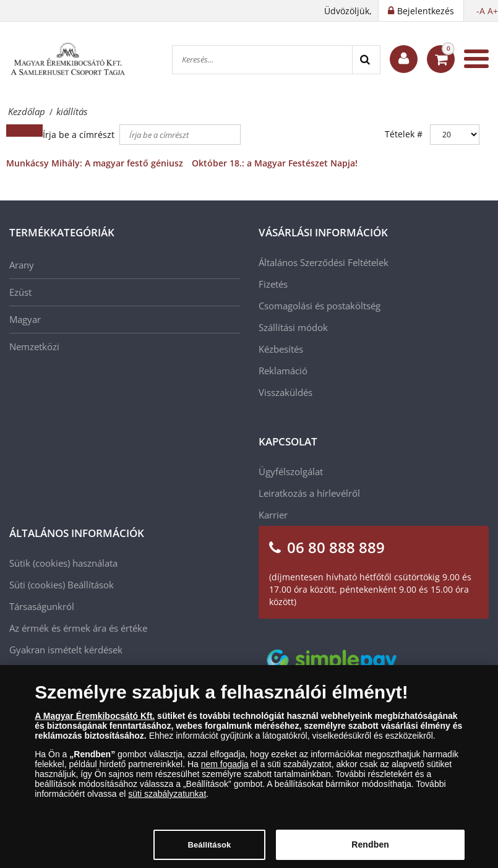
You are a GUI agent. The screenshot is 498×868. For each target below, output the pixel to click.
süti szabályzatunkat (167, 797)
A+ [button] (493, 11)
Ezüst (20, 292)
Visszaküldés (285, 392)
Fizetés (273, 284)
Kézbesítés (281, 349)
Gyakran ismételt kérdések (66, 650)
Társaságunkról (42, 606)
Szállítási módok (293, 327)
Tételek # (404, 134)
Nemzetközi (34, 346)
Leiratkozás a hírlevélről (309, 493)
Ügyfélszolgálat (291, 471)
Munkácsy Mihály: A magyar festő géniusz (95, 163)
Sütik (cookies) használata (63, 563)
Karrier (273, 515)
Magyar (25, 319)
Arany (22, 265)
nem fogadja (225, 768)
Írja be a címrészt (80, 135)
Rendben (370, 848)
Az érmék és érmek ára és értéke (78, 628)
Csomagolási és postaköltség (320, 306)
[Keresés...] (262, 60)
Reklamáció (283, 371)
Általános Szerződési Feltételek (324, 262)
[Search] (366, 60)
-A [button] (481, 11)
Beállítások (91, 585)
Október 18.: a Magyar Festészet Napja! (275, 163)
